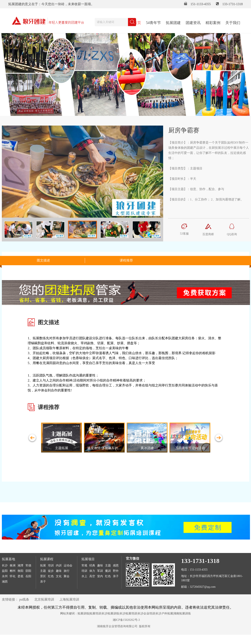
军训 (100, 571)
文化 (59, 576)
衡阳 (20, 571)
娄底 (20, 576)
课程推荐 (126, 260)
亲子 (43, 582)
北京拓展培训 (44, 599)
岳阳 (28, 576)
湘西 (5, 582)
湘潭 (20, 565)
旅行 (67, 571)
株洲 (13, 565)
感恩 (116, 565)
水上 (84, 576)
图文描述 (43, 260)
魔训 (108, 571)
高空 (92, 576)
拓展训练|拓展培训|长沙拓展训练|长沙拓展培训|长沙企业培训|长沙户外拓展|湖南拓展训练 (134, 613)
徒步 (51, 571)
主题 (43, 571)
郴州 (13, 571)
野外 (116, 571)
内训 (59, 565)
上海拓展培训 (69, 599)
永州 (5, 576)
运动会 (68, 565)
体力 (92, 571)
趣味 (59, 571)
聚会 (67, 576)
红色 (51, 576)
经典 (92, 565)
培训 (51, 565)
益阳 (5, 571)
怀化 (13, 576)
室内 (100, 576)
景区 (43, 576)
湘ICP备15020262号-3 (126, 620)
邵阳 (28, 571)
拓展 (43, 565)
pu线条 (24, 599)
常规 (84, 565)
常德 (28, 565)
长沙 (5, 565)
